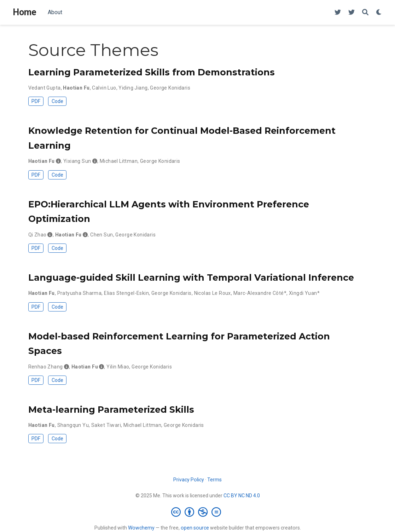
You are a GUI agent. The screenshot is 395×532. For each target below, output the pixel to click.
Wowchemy (141, 528)
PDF (36, 101)
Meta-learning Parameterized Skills (111, 410)
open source (195, 528)
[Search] (365, 13)
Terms (214, 480)
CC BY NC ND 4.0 (242, 496)
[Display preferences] (379, 13)
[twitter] (338, 13)
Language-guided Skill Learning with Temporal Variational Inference (191, 278)
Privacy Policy (189, 480)
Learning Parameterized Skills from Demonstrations (152, 72)
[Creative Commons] (197, 512)
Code (57, 101)
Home (25, 12)
